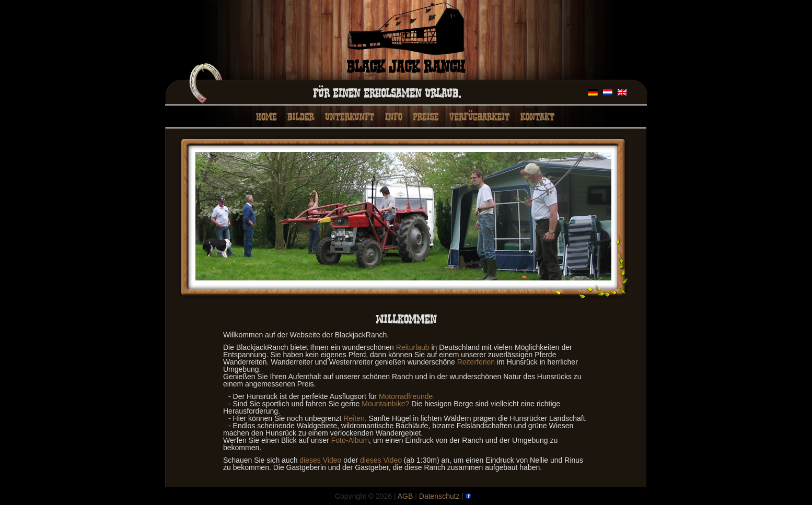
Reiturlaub (413, 347)
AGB (405, 496)
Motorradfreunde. (407, 396)
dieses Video (320, 460)
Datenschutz (439, 496)
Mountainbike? (385, 404)
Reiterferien (476, 362)
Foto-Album (350, 440)
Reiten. (355, 418)
